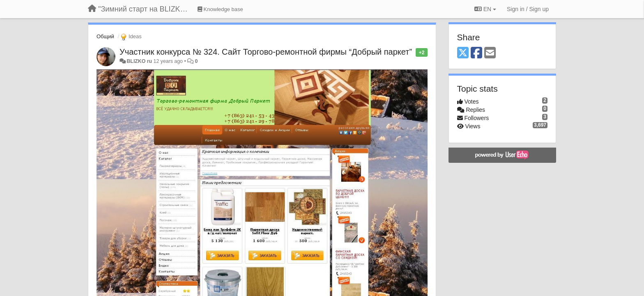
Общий (105, 36)
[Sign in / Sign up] (528, 9)
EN (485, 9)
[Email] (490, 53)
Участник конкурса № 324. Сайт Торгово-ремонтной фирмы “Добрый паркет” (266, 52)
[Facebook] (476, 53)
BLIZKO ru (140, 61)
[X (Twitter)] (463, 53)
